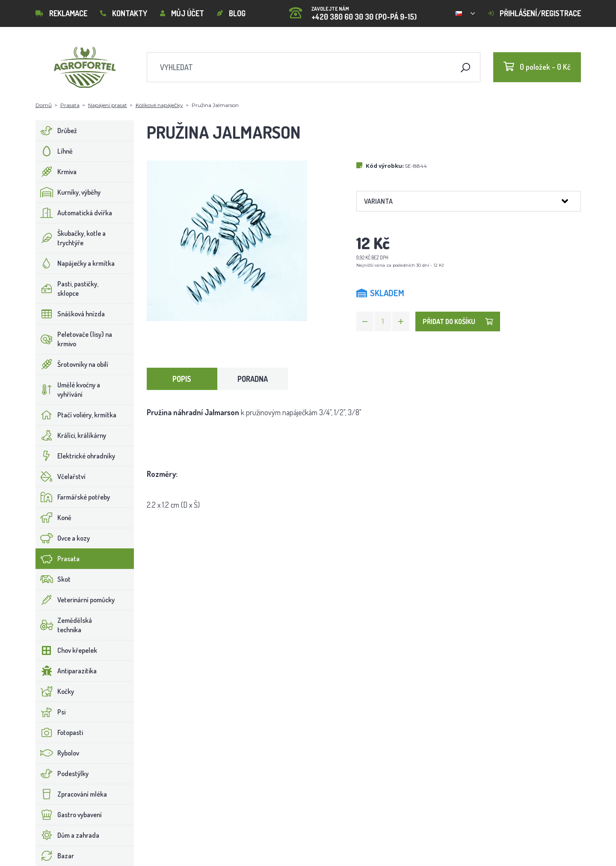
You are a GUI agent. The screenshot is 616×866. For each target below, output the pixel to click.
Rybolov (58, 753)
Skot (53, 579)
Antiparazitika (66, 671)
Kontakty (124, 13)
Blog (231, 13)
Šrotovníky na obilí (72, 364)
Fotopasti (59, 732)
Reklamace (61, 13)
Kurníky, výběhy (68, 192)
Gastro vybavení (69, 815)
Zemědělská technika (64, 625)
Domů (44, 105)
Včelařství (61, 476)
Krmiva (56, 172)
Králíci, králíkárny (71, 435)
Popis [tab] (182, 379)
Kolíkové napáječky (159, 105)
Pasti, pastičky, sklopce (67, 289)
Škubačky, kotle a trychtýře (71, 238)
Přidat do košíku (458, 321)
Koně (54, 518)
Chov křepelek (67, 650)
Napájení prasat (108, 105)
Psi (51, 712)
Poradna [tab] (253, 379)
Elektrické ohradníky (76, 456)
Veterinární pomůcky (75, 600)
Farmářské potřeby (73, 497)
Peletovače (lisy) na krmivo (74, 339)
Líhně (54, 151)
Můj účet (182, 13)
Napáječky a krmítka (75, 263)
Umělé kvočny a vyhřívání (68, 390)
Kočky (55, 691)
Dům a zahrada (68, 835)
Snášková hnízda (70, 314)
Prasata (70, 105)
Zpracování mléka (71, 794)
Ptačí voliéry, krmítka (76, 415)
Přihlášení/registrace (534, 13)
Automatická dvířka (74, 213)
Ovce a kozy (63, 538)
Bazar (55, 856)
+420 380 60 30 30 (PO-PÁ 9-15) (353, 10)
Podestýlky (62, 774)
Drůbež (56, 131)
